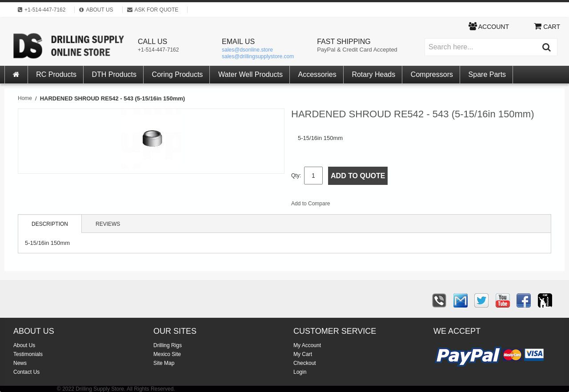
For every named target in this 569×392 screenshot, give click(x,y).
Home (25, 98)
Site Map (164, 363)
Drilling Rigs (168, 345)
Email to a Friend (349, 205)
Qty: (296, 176)
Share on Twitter (384, 205)
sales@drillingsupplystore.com (258, 56)
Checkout (305, 363)
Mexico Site (167, 354)
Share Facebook (366, 205)
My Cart (303, 354)
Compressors (432, 74)
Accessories (317, 74)
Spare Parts (487, 74)
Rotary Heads (373, 74)
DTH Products (114, 74)
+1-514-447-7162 (158, 50)
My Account (307, 345)
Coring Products (178, 74)
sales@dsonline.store (247, 50)
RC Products (56, 74)
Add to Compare (311, 204)
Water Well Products (250, 74)
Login (300, 372)
